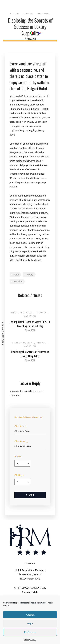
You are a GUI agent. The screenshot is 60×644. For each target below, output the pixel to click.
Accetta (30, 615)
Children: (19, 475)
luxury (30, 275)
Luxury (41, 313)
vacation (18, 281)
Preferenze (30, 632)
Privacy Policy (30, 640)
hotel (16, 275)
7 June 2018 (30, 330)
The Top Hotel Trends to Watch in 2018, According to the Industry (30, 324)
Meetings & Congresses (32, 12)
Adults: (18, 456)
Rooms (23, 7)
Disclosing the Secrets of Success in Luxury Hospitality (30, 354)
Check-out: (21, 441)
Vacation (30, 316)
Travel (41, 343)
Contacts (20, 33)
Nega (30, 623)
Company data (30, 592)
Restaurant (38, 7)
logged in (28, 391)
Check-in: (20, 426)
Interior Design (21, 313)
